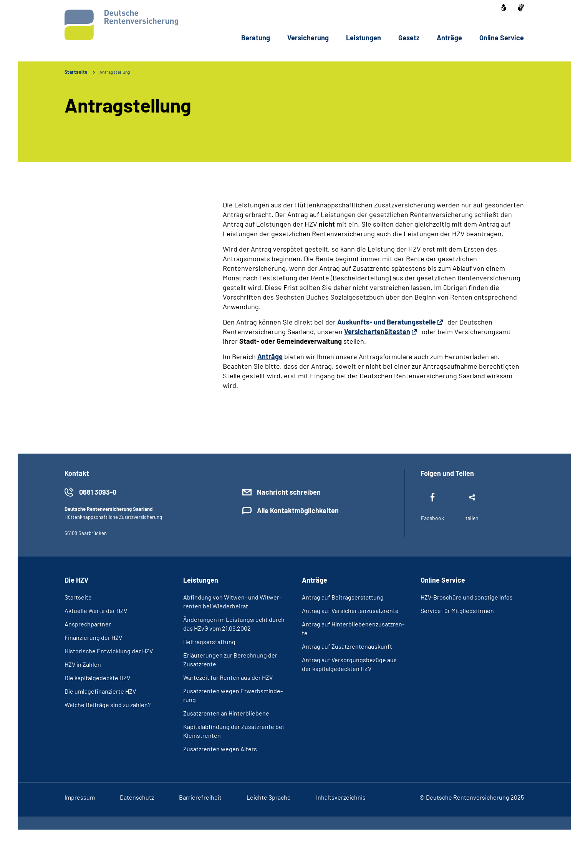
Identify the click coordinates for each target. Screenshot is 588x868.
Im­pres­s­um (80, 797)
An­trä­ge (449, 38)
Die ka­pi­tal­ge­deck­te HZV (97, 678)
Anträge (270, 356)
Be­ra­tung (256, 38)
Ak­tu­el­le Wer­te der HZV (96, 610)
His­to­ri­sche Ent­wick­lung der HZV (109, 651)
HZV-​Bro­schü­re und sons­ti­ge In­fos (467, 597)
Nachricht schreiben (289, 492)
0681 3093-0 (98, 492)
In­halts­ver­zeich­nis (341, 797)
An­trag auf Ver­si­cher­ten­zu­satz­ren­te (350, 610)
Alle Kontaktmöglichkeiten (298, 510)
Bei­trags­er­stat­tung (209, 642)
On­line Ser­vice (502, 38)
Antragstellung (115, 72)
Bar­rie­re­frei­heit (200, 797)
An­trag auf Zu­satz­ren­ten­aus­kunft (347, 646)
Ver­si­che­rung (308, 38)
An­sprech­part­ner (88, 624)
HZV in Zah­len (83, 664)
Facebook (432, 518)
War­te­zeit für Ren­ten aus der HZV (228, 677)
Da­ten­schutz (137, 797)
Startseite (76, 72)
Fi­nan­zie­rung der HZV (93, 637)
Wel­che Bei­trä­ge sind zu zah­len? (108, 705)
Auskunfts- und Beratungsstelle (387, 322)
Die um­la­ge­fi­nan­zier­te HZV (100, 691)
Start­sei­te (78, 597)
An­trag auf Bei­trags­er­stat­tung (343, 597)
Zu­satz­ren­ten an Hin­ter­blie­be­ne (226, 713)
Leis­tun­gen (364, 38)
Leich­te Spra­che (269, 797)
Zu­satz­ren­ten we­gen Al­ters (220, 749)
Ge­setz (409, 38)
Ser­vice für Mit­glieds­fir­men (457, 610)
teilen (472, 518)
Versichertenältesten (377, 331)
